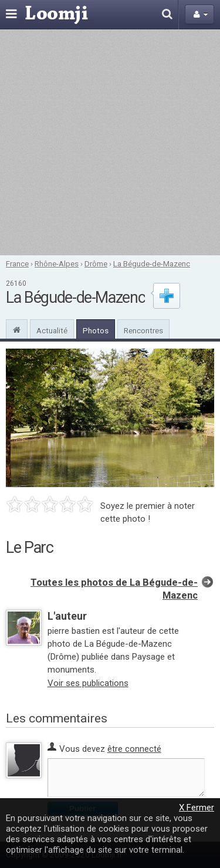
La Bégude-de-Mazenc (152, 264)
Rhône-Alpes (57, 264)
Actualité (52, 330)
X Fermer (197, 808)
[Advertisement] (110, 142)
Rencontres (143, 330)
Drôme (96, 264)
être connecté (134, 749)
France (17, 264)
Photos (96, 330)
